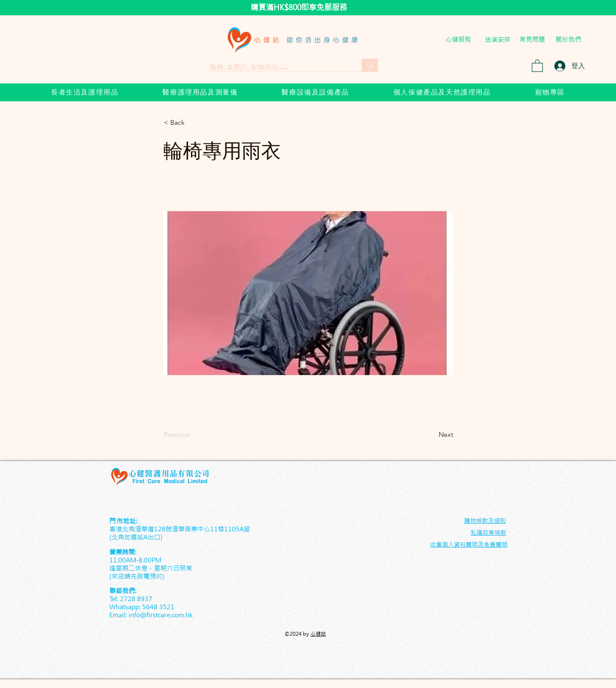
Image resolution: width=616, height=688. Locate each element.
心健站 (318, 634)
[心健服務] (458, 39)
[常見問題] (532, 39)
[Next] (432, 435)
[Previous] (192, 435)
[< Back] (192, 123)
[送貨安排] (498, 39)
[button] (537, 65)
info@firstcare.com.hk (161, 615)
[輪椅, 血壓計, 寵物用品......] (277, 67)
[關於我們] (568, 39)
